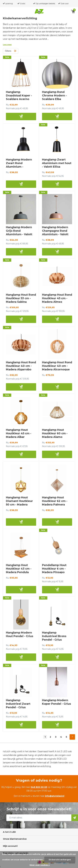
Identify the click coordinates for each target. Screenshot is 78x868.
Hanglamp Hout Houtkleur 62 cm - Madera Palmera (55, 501)
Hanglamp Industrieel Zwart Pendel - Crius (18, 704)
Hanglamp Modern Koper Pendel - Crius (56, 702)
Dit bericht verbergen (60, 860)
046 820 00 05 (39, 787)
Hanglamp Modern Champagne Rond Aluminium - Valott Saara (55, 233)
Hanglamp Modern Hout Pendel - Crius (20, 634)
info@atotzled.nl (55, 796)
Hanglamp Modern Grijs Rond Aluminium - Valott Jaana (19, 233)
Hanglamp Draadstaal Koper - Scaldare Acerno (19, 96)
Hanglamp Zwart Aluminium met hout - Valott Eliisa (57, 163)
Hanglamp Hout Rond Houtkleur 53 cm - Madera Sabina (21, 298)
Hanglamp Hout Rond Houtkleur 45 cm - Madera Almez (57, 298)
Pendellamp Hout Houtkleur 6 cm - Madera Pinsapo (54, 569)
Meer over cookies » (40, 865)
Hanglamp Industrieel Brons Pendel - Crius (54, 636)
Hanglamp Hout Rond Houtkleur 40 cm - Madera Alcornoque (57, 366)
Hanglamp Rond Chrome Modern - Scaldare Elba (54, 96)
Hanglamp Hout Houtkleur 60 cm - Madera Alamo (55, 433)
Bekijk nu (21, 117)
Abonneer (75, 818)
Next (72, 737)
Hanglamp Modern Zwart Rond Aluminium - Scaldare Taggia (19, 165)
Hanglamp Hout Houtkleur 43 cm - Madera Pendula (19, 569)
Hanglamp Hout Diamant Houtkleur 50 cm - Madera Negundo (19, 503)
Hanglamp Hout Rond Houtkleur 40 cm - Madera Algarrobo (21, 366)
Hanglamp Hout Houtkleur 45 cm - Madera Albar (19, 433)
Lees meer (7, 45)
